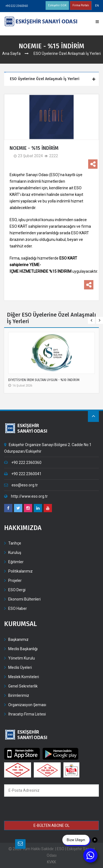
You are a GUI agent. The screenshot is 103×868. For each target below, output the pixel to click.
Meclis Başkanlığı (23, 649)
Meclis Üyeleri (20, 667)
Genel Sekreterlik (23, 686)
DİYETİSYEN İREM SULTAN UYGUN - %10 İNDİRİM (44, 380)
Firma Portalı (81, 5)
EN (97, 6)
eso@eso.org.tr (21, 485)
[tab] (52, 79)
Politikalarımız (20, 571)
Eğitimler (16, 562)
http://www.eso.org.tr (26, 496)
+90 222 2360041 (23, 474)
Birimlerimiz (19, 695)
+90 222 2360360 (17, 6)
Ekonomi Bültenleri (24, 599)
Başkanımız (18, 639)
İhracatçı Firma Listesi (27, 714)
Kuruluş (15, 553)
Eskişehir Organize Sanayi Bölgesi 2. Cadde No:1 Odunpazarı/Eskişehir (48, 448)
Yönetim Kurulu (22, 658)
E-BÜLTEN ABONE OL (51, 825)
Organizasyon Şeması (27, 705)
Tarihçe (15, 543)
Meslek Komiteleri (24, 677)
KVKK (51, 862)
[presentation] (44, 810)
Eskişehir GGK (57, 5)
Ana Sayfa (11, 53)
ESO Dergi (17, 590)
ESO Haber (18, 608)
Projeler (15, 580)
